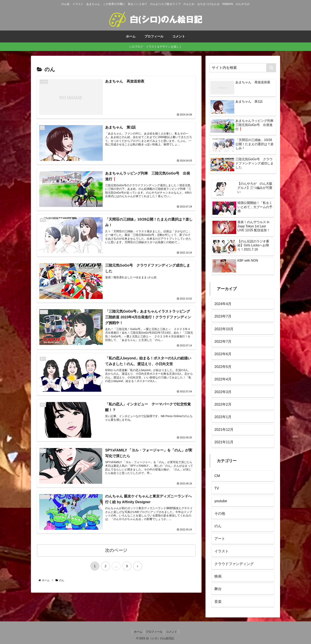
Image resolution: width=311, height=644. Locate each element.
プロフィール (154, 632)
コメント (172, 632)
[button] (271, 68)
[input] (243, 68)
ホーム (137, 632)
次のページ (116, 551)
